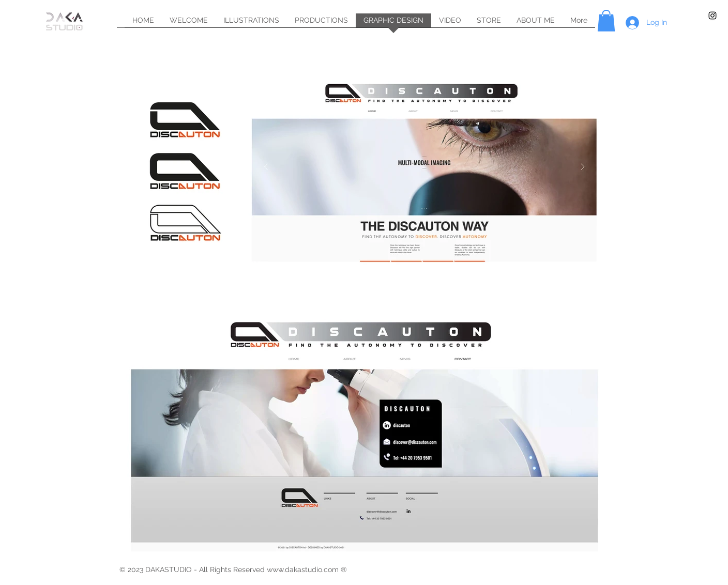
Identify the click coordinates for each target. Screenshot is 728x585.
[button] (606, 21)
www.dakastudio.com (303, 569)
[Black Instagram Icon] (712, 16)
